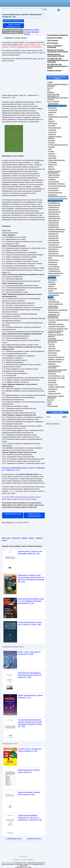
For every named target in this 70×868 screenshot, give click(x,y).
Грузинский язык (54, 267)
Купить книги (53, 355)
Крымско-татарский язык (57, 229)
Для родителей (53, 190)
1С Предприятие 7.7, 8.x (57, 376)
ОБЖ (50, 149)
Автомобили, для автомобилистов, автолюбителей (54, 316)
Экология (51, 169)
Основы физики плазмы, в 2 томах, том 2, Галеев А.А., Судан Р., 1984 (30, 623)
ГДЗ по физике (53, 40)
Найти (49, 404)
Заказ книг (52, 346)
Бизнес (51, 291)
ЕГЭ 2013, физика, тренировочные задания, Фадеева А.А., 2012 (30, 750)
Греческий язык (54, 240)
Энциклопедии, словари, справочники (56, 397)
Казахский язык (54, 238)
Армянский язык (54, 221)
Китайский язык (54, 260)
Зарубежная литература (57, 184)
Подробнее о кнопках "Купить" (16, 38)
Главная (50, 82)
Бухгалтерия (52, 289)
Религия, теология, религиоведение (54, 172)
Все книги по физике (55, 38)
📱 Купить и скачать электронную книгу (13, 26)
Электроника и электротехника (53, 307)
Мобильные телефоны (56, 324)
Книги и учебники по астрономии (55, 47)
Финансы (51, 286)
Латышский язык (54, 242)
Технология (52, 130)
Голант (8, 538)
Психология (52, 156)
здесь (29, 53)
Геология (51, 344)
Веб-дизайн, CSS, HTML (57, 378)
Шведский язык (53, 251)
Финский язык (53, 262)
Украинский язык (54, 216)
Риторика (51, 147)
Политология (53, 123)
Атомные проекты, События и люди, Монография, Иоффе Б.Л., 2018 (30, 552)
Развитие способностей (56, 357)
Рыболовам (52, 382)
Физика (51, 115)
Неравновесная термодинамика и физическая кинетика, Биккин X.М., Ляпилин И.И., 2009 (30, 675)
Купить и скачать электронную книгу (34, 515)
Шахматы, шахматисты (56, 359)
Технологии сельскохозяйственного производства (55, 340)
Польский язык (53, 245)
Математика (52, 108)
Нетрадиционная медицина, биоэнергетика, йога (57, 371)
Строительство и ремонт (57, 326)
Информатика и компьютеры (58, 117)
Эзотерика (52, 300)
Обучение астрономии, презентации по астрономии (57, 51)
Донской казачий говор (56, 256)
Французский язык (54, 205)
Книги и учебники (53, 101)
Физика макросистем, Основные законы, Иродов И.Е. (29, 771)
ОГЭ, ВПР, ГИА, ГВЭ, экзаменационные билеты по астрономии (58, 60)
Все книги (50, 400)
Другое (50, 402)
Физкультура (53, 165)
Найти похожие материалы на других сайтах (13, 31)
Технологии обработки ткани (58, 329)
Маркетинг (52, 282)
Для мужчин (52, 380)
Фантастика (52, 374)
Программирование (55, 362)
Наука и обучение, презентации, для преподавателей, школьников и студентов (58, 97)
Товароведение (54, 295)
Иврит (50, 258)
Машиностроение (54, 351)
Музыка (51, 167)
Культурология (53, 188)
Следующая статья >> (34, 838)
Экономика (52, 284)
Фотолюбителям (54, 302)
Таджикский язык (54, 275)
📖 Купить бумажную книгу (13, 21)
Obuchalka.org (8, 863)
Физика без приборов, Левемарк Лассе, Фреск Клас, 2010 (29, 793)
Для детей (52, 126)
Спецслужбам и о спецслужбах (54, 367)
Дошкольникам (53, 104)
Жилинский (16, 538)
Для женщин (53, 353)
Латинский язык (54, 214)
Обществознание (54, 175)
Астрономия (52, 162)
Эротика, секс (53, 385)
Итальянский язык (54, 212)
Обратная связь (53, 406)
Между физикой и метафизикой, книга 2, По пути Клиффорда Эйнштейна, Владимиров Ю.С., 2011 (31, 601)
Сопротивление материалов (57, 35)
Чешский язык (53, 249)
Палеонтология (54, 177)
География (52, 179)
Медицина (52, 364)
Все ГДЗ (50, 88)
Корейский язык (54, 227)
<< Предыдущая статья (13, 838)
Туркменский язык (54, 271)
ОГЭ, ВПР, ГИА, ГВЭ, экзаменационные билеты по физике (58, 66)
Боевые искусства (54, 393)
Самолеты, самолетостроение (59, 320)
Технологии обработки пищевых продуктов (56, 332)
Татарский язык (54, 223)
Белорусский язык (54, 218)
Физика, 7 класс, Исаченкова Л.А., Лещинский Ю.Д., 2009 (29, 653)
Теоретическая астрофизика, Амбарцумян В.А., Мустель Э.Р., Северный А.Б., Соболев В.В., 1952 (30, 817)
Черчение (52, 154)
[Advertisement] (18, 79)
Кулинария (52, 391)
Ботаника (51, 143)
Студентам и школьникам (57, 186)
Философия (52, 158)
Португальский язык (55, 247)
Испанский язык (54, 207)
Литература (52, 112)
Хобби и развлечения (56, 304)
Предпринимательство (56, 293)
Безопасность (53, 389)
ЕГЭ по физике (53, 43)
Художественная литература (58, 145)
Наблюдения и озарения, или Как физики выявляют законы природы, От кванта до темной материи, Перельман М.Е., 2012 (31, 578)
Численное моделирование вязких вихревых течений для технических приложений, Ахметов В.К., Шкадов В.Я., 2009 (30, 723)
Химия (50, 119)
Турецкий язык (53, 236)
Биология (51, 121)
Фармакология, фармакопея (58, 310)
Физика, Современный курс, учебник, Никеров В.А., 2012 (31, 696)
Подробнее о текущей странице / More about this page (31, 32)
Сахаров (24, 538)
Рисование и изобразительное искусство (57, 196)
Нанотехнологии (54, 312)
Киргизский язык (54, 269)
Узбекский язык (53, 225)
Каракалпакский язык (56, 273)
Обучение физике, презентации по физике (56, 55)
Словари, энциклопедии (56, 387)
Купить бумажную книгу (13, 514)
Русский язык (53, 110)
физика (31, 538)
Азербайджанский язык (56, 232)
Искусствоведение (55, 128)
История (51, 151)
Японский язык (53, 253)
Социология (52, 132)
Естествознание (54, 182)
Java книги (52, 348)
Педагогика (52, 134)
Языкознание (53, 264)
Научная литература (55, 193)
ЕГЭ (49, 90)
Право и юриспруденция (57, 160)
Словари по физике (54, 70)
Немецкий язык (53, 210)
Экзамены (51, 92)
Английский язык (54, 203)
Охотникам (52, 322)
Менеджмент (53, 280)
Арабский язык (53, 234)
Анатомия (52, 140)
